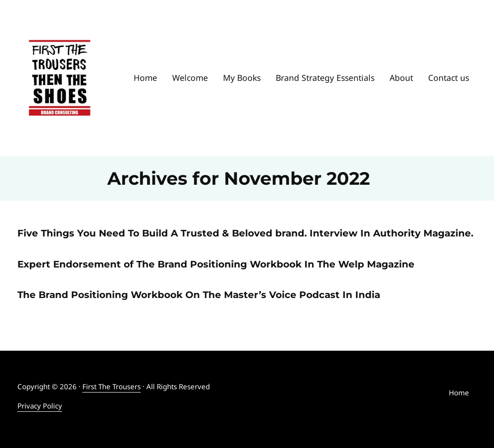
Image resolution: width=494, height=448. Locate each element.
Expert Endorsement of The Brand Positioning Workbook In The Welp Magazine (216, 264)
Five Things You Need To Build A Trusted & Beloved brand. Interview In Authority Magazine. (245, 233)
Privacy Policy (40, 406)
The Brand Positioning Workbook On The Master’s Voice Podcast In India (199, 295)
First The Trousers (112, 386)
